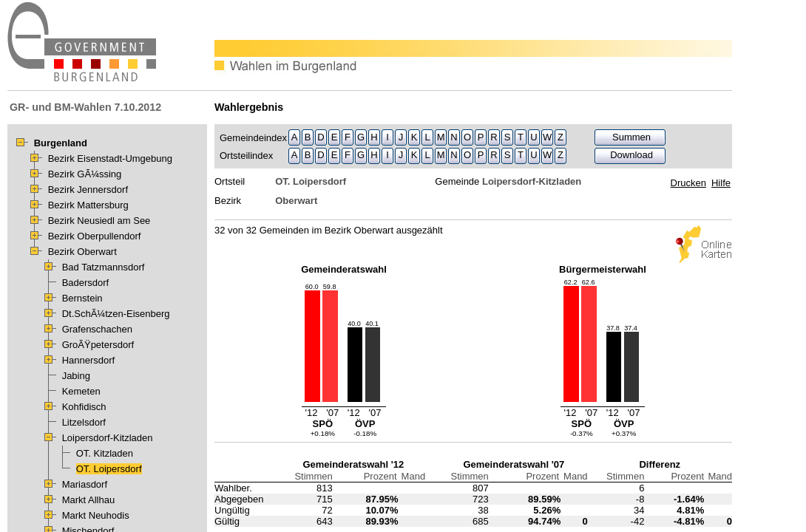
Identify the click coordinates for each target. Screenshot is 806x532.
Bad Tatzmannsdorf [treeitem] (104, 267)
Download (631, 155)
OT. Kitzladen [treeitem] (105, 453)
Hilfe (721, 183)
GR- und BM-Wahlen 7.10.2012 (85, 107)
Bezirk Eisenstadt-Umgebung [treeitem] (110, 158)
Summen (631, 137)
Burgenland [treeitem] (61, 143)
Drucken (688, 183)
